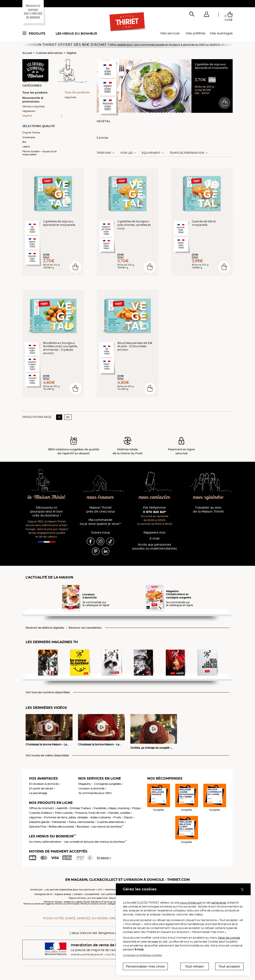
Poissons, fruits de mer (90, 813)
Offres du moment (42, 808)
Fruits (117, 817)
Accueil (27, 53)
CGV (100, 890)
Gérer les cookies (229, 938)
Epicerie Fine (38, 827)
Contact (78, 894)
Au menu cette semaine (45, 842)
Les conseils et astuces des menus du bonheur (96, 842)
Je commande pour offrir (95, 793)
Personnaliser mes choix (145, 966)
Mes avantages (221, 33)
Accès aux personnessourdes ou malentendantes (154, 547)
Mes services (170, 33)
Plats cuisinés (64, 813)
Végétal (71, 53)
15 (59, 417)
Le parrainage (38, 793)
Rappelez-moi (154, 533)
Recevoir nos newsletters (85, 628)
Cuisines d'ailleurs (41, 813)
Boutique (83, 827)
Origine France (31, 133)
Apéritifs (62, 808)
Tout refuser (195, 966)
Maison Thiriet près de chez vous (101, 510)
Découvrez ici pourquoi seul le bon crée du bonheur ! (47, 512)
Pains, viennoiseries (82, 822)
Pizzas (136, 808)
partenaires (219, 903)
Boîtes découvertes (61, 827)
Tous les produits (35, 92)
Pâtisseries (59, 822)
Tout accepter (229, 966)
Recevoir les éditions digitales (45, 628)
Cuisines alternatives (49, 53)
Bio (24, 142)
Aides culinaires (101, 817)
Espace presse (63, 894)
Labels (26, 147)
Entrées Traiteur (81, 808)
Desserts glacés (39, 822)
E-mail (155, 539)
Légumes (70, 97)
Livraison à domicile (91, 788)
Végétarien (29, 111)
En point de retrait (41, 788)
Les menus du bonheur (76, 34)
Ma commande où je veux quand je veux (101, 522)
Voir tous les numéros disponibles (48, 692)
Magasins (85, 784)
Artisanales (29, 137)
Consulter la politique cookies (142, 955)
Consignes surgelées (108, 784)
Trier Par (104, 153)
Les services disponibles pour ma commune (70, 890)
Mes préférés (196, 33)
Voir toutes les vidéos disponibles (47, 755)
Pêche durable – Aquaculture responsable (40, 153)
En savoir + (104, 858)
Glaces (128, 817)
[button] (206, 15)
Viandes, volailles (119, 813)
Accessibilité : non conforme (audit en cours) (110, 894)
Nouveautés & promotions (33, 100)
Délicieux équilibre (34, 106)
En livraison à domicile (44, 784)
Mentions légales (115, 890)
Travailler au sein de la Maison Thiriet (208, 510)
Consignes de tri (43, 894)
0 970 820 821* (155, 512)
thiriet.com (37, 890)
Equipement (151, 153)
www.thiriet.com (191, 903)
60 (68, 417)
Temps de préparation (187, 153)
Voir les (126, 153)
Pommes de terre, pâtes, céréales (66, 817)
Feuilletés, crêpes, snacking (112, 808)
